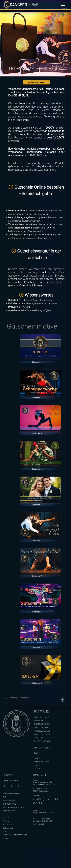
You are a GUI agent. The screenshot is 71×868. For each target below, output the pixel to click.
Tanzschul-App (9, 800)
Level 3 (37, 769)
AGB (5, 831)
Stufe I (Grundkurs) (42, 717)
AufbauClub (39, 721)
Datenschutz (8, 828)
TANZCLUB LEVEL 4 (42, 734)
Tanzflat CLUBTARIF (42, 741)
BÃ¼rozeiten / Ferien (11, 794)
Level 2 (37, 765)
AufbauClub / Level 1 (42, 762)
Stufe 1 (37, 758)
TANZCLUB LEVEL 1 (42, 724)
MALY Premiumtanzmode (13, 807)
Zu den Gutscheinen (36, 82)
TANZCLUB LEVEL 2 (42, 727)
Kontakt (6, 818)
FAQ (4, 797)
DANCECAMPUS (9, 804)
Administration (39, 824)
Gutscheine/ (14, 698)
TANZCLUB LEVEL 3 (42, 731)
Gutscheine (24, 698)
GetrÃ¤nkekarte (9, 811)
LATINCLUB (39, 738)
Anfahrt (6, 821)
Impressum (8, 824)
